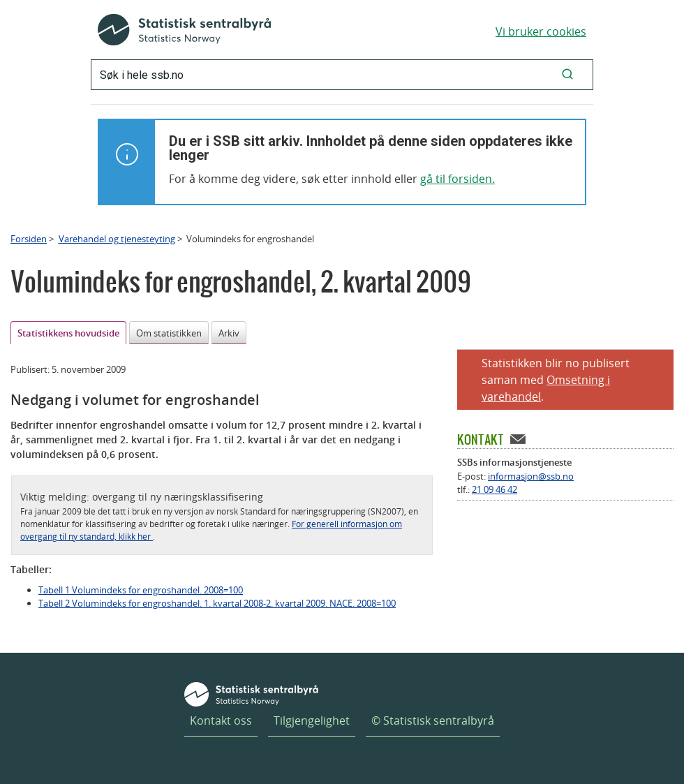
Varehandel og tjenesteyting (117, 239)
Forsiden (29, 239)
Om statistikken (169, 333)
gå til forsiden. (458, 179)
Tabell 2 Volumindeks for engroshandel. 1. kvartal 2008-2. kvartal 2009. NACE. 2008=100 (217, 603)
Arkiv (229, 333)
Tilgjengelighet (312, 720)
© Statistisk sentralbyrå (433, 720)
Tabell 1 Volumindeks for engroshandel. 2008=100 (141, 590)
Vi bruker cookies (541, 31)
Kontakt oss (221, 720)
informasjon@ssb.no (531, 476)
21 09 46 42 (495, 489)
